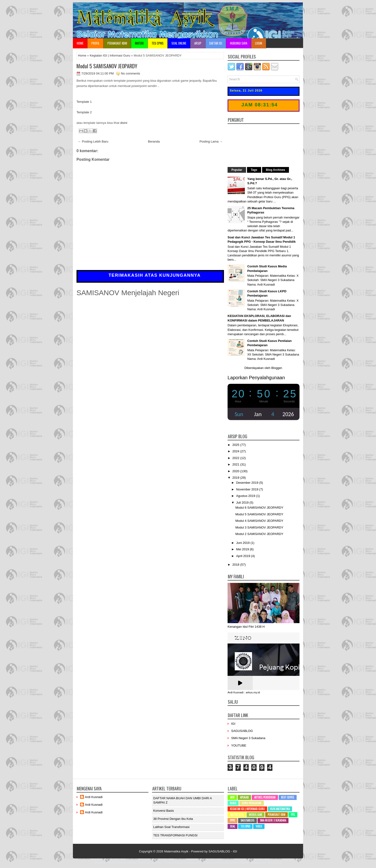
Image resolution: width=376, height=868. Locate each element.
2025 (236, 445)
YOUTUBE (239, 745)
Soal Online (179, 43)
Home (80, 43)
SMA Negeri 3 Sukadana (248, 738)
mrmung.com (258, 862)
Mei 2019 (243, 549)
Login (259, 43)
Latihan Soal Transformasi (171, 827)
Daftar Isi (216, 43)
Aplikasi (244, 797)
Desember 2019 (248, 483)
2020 (236, 471)
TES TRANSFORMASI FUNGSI (175, 835)
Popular (237, 170)
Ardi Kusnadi (94, 797)
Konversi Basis (164, 811)
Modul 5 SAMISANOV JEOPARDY (107, 66)
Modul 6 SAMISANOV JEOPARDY (259, 508)
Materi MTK (237, 815)
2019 (236, 478)
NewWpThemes (117, 862)
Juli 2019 (243, 503)
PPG (293, 815)
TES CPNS (158, 43)
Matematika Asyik (176, 851)
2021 (236, 464)
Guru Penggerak (252, 803)
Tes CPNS (245, 826)
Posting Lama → (211, 141)
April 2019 (244, 556)
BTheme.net (210, 862)
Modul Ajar (256, 815)
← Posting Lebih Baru (93, 141)
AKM (232, 797)
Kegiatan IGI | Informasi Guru (110, 55)
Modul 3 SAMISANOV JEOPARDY (259, 527)
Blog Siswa (275, 862)
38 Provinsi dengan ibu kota (173, 819)
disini (124, 123)
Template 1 (84, 102)
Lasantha (156, 862)
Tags (254, 170)
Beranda (154, 141)
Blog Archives (276, 170)
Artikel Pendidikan (265, 797)
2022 (236, 458)
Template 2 (84, 112)
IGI (233, 724)
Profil (95, 43)
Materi (139, 43)
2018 (236, 565)
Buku (233, 803)
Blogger (276, 368)
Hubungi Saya (239, 43)
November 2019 (248, 489)
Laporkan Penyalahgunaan (256, 378)
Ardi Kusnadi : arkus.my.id (244, 692)
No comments (130, 73)
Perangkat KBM (117, 43)
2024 (236, 451)
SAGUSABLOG (242, 731)
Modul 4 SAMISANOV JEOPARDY (259, 521)
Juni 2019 (243, 543)
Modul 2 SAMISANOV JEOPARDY (259, 534)
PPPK (232, 820)
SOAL (232, 826)
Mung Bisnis (241, 862)
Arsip (198, 43)
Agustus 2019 (246, 496)
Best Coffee (288, 797)
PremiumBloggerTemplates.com (182, 862)
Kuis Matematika (280, 809)
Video (259, 826)
